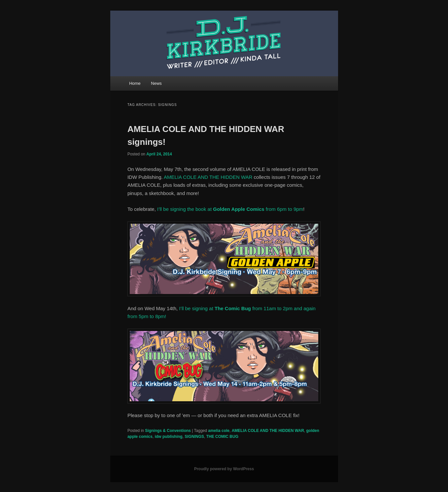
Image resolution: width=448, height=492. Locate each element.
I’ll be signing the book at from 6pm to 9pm (230, 209)
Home (135, 83)
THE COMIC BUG (222, 437)
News (156, 83)
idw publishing (169, 437)
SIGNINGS (194, 437)
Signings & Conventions (168, 431)
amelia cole (219, 431)
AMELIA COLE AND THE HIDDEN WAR (208, 177)
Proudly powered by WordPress (224, 469)
